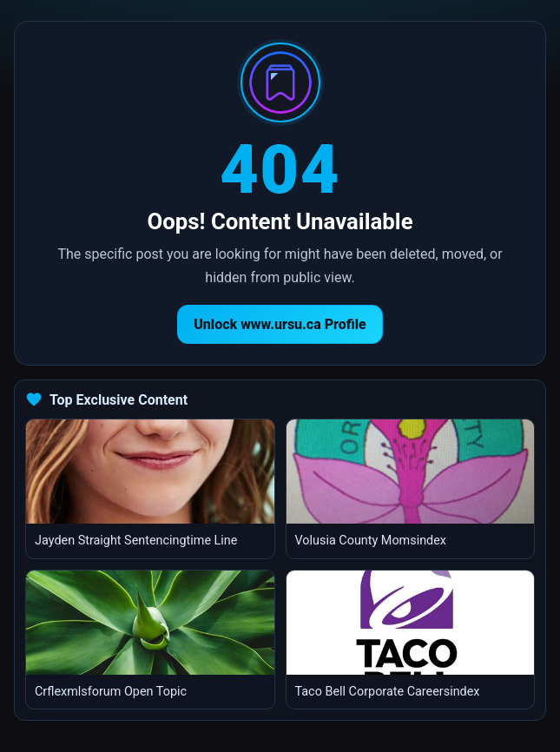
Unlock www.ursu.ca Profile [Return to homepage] (280, 324)
